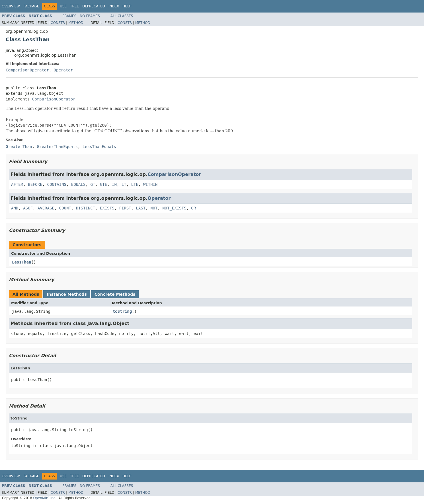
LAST (141, 208)
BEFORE (35, 184)
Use (63, 6)
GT (93, 184)
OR (193, 208)
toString (122, 311)
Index (114, 6)
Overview (11, 6)
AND (15, 208)
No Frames (90, 16)
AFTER (17, 184)
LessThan (21, 262)
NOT (154, 208)
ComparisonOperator (27, 70)
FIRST (125, 208)
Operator (63, 70)
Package (31, 6)
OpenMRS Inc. (45, 498)
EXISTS (107, 208)
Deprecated (94, 6)
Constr (58, 23)
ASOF (28, 208)
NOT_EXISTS (174, 208)
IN (114, 184)
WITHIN (150, 184)
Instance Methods (67, 294)
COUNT (65, 208)
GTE (104, 184)
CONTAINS (57, 184)
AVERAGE (46, 208)
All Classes (122, 16)
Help (127, 6)
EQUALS (78, 184)
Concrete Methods (115, 294)
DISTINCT (86, 208)
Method (76, 23)
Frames (70, 16)
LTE (135, 184)
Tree (74, 6)
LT (124, 184)
